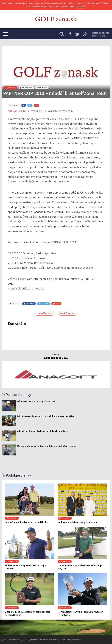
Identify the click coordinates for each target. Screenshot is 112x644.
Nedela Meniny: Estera (101, 34)
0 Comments (42, 88)
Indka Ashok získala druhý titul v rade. (78, 522)
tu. (42, 288)
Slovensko (10, 88)
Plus (56, 304)
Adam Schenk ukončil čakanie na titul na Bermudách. (42, 431)
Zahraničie (12, 518)
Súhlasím (81, 7)
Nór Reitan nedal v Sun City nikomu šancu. (38, 401)
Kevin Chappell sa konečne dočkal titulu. (26, 522)
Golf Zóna (12, 111)
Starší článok (45, 313)
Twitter (43, 304)
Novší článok (67, 313)
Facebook (29, 304)
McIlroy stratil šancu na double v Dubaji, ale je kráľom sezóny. (46, 446)
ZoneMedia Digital (73, 640)
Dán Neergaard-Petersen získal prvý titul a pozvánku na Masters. (48, 416)
